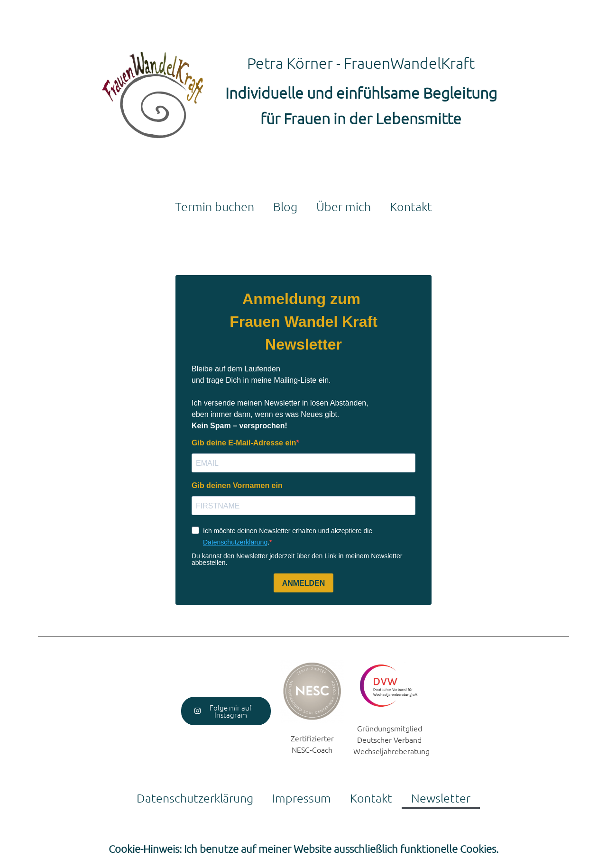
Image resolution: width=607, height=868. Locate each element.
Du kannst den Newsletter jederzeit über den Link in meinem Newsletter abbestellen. (297, 559)
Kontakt (411, 206)
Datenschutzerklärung (235, 542)
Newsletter (441, 798)
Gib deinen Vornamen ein (237, 486)
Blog (285, 206)
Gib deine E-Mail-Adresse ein (244, 443)
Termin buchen (215, 206)
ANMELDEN (304, 583)
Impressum (302, 798)
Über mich (344, 206)
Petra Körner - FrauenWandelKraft (361, 63)
